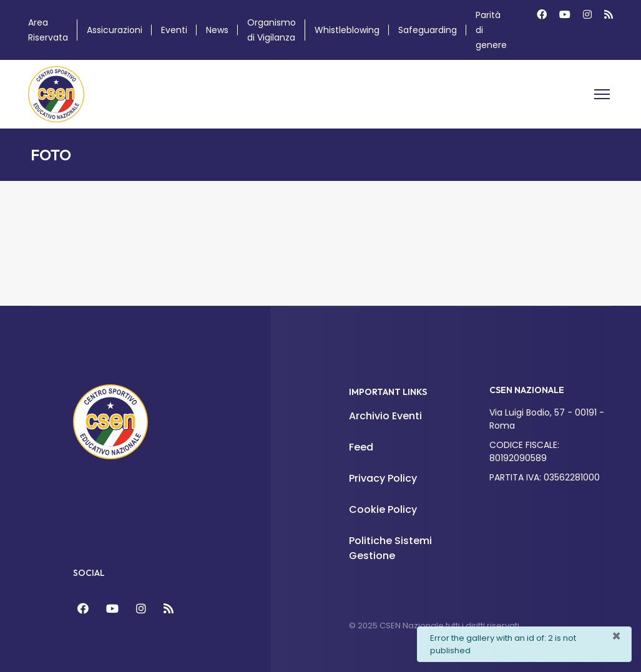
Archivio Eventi (385, 416)
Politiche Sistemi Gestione (390, 548)
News (217, 30)
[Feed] (169, 609)
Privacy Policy (383, 478)
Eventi (174, 30)
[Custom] (609, 15)
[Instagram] (587, 15)
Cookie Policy (383, 509)
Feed (361, 447)
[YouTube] (112, 609)
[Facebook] (542, 15)
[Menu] (602, 94)
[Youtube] (565, 15)
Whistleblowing (347, 30)
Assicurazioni (115, 30)
